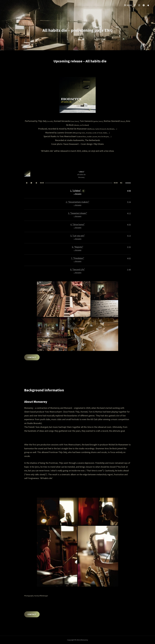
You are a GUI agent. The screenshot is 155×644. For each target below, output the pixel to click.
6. (78, 249)
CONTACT (32, 357)
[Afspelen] (31, 183)
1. (78, 192)
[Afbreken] (121, 183)
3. (78, 215)
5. (78, 237)
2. (77, 204)
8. (78, 271)
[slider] (79, 183)
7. (78, 260)
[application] (77, 183)
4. (77, 226)
